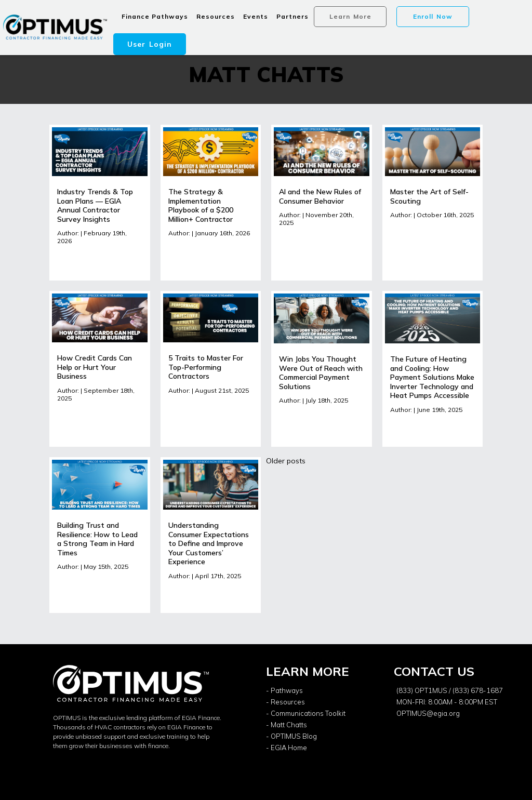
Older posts (286, 461)
